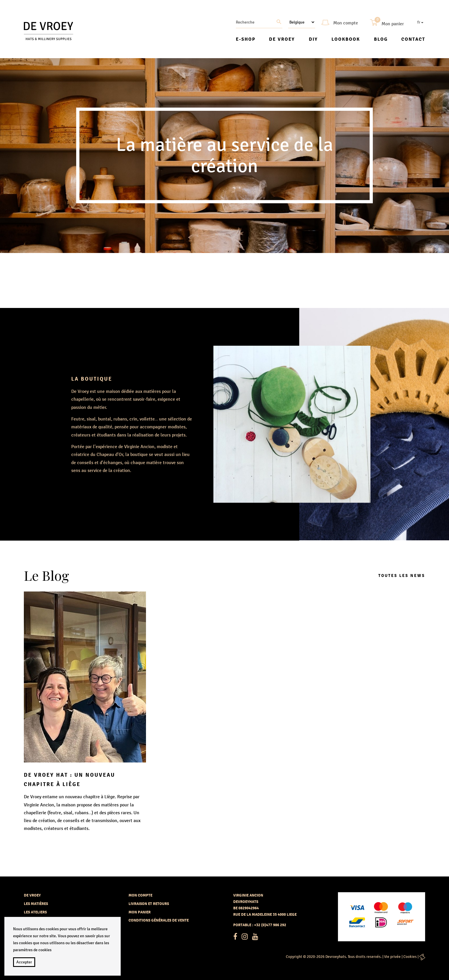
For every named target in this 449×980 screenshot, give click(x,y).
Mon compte (140, 895)
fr (420, 22)
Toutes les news (402, 575)
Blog (381, 39)
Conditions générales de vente (159, 920)
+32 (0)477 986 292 (270, 925)
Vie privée (392, 957)
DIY (313, 39)
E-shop (246, 39)
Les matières (36, 904)
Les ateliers (35, 912)
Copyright (294, 957)
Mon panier (140, 912)
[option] (224, 156)
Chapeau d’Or (109, 454)
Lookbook (346, 39)
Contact (413, 39)
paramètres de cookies (32, 950)
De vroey (282, 39)
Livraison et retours (149, 904)
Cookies (410, 957)
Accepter (24, 962)
